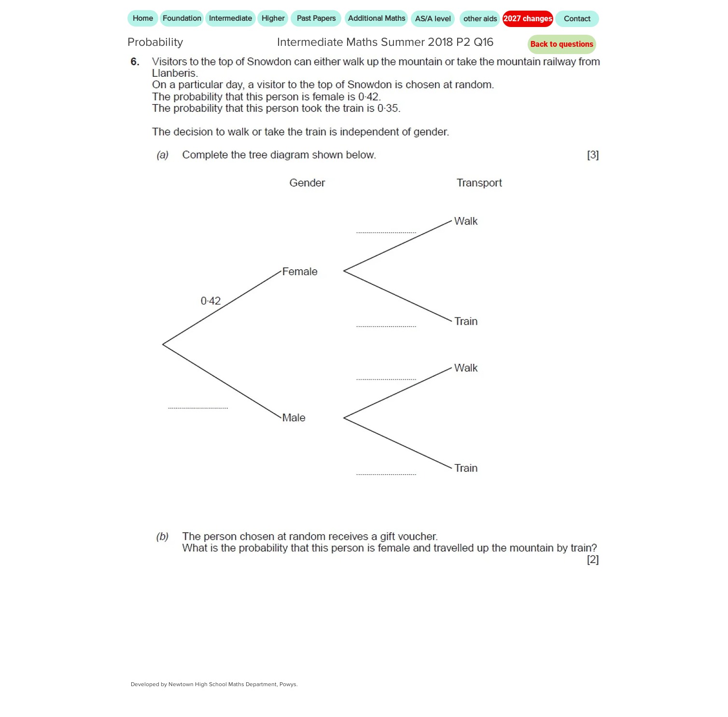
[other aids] (480, 19)
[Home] (143, 18)
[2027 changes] (528, 19)
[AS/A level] (433, 19)
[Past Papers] (316, 18)
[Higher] (273, 18)
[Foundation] (182, 18)
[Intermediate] (231, 18)
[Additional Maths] (376, 18)
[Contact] (577, 19)
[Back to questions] (562, 44)
